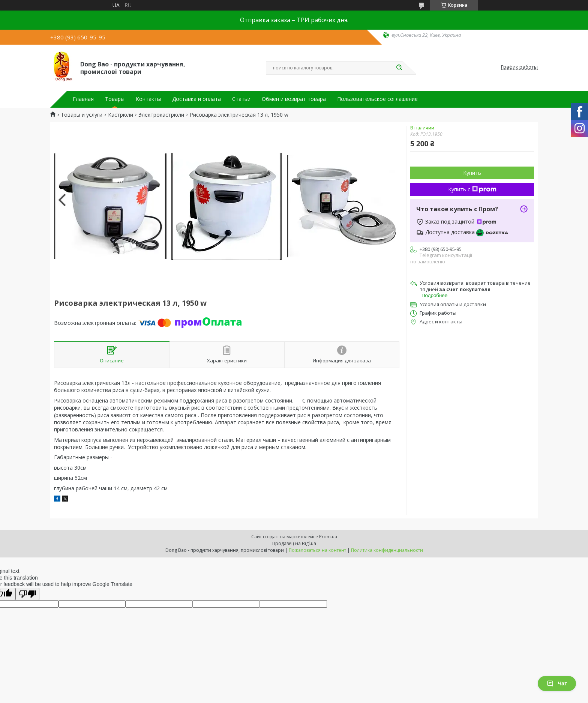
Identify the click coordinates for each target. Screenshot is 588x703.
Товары (115, 99)
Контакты (148, 99)
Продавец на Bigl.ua (294, 543)
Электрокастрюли (161, 115)
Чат (557, 683)
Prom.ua (328, 537)
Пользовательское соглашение (377, 99)
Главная (83, 99)
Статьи (241, 99)
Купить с (472, 189)
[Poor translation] (27, 594)
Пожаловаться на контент (317, 550)
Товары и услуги (82, 115)
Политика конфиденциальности (387, 550)
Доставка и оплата (196, 99)
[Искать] (399, 68)
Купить (472, 173)
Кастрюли (121, 115)
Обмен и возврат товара (294, 99)
